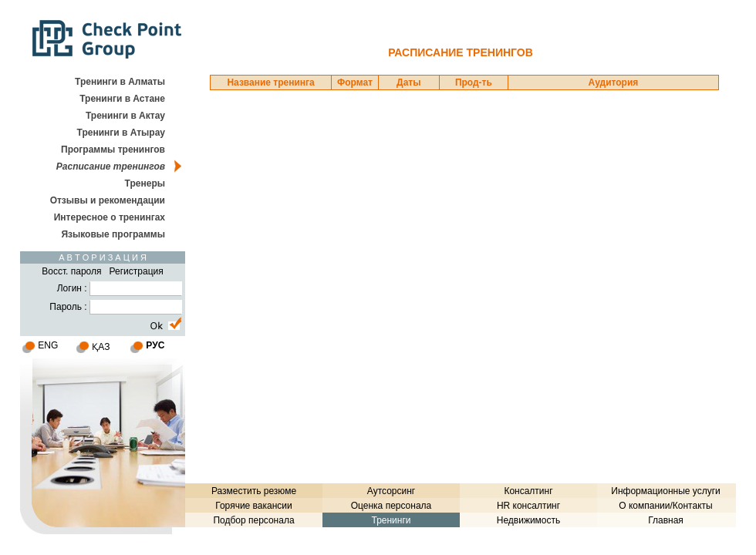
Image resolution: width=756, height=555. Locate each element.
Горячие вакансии (254, 506)
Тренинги (391, 520)
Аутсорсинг (391, 491)
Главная (666, 520)
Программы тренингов (113, 150)
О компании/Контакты (665, 506)
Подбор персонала (253, 520)
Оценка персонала (391, 506)
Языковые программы (113, 234)
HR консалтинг (528, 506)
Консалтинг (528, 491)
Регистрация (137, 271)
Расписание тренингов (111, 166)
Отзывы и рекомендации (108, 200)
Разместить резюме (254, 491)
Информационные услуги (665, 491)
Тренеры (145, 183)
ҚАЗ (101, 347)
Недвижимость (529, 520)
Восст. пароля (71, 271)
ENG (48, 345)
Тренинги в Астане (122, 99)
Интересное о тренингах (110, 217)
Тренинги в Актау (125, 116)
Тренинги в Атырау (121, 133)
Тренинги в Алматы (120, 82)
